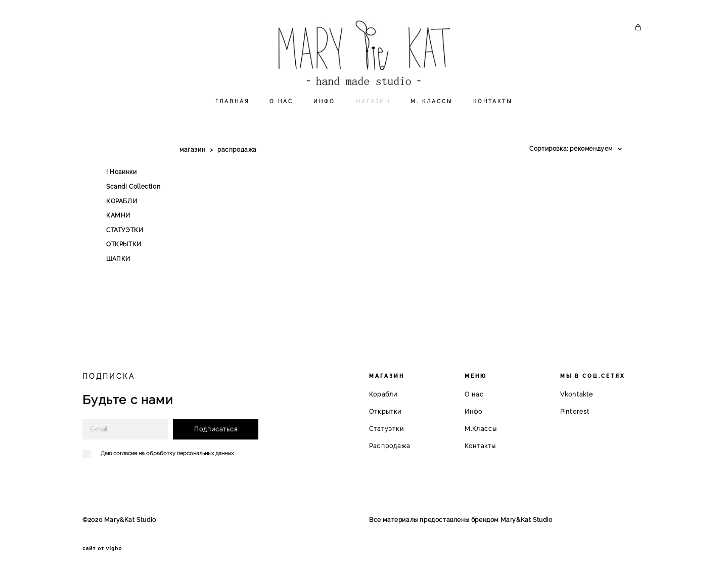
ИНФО (324, 113)
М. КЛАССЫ (432, 113)
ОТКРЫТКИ (124, 256)
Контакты (481, 446)
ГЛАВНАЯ (232, 113)
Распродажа (390, 446)
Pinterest (575, 411)
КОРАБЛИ (122, 213)
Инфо (474, 411)
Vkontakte (577, 394)
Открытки (385, 411)
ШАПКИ (118, 271)
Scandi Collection (133, 198)
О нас (474, 394)
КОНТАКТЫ (493, 113)
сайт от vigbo (102, 548)
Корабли (383, 394)
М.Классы (481, 428)
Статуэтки (386, 428)
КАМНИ (118, 227)
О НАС (281, 113)
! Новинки (121, 184)
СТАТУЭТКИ (125, 242)
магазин (192, 161)
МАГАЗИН (373, 113)
